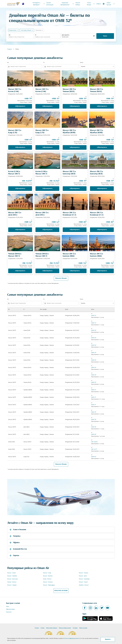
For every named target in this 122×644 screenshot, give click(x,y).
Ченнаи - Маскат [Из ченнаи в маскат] (12, 582)
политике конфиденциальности (71, 638)
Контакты (9, 612)
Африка (14, 543)
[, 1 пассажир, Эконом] (26, 30)
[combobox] (21, 37)
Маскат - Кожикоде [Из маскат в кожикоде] (84, 579)
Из (10, 35)
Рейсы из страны (83, 628)
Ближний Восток (18, 549)
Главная (9, 49)
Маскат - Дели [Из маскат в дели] (83, 576)
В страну (37, 628)
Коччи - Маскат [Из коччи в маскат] (47, 579)
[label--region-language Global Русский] (109, 4)
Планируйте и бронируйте (39, 4)
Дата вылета (66, 35)
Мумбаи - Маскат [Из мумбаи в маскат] (84, 585)
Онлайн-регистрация (50, 4)
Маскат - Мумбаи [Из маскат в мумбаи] (12, 576)
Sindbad (98, 4)
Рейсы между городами (52, 628)
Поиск (105, 36)
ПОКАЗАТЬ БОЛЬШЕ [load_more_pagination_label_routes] (61, 591)
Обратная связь (10, 609)
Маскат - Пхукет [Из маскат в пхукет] (83, 582)
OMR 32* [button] (64, 21)
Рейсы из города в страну (65, 628)
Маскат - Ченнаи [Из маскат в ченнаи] (83, 573)
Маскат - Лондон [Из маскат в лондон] (12, 585)
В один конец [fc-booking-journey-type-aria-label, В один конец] (12, 30)
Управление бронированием (68, 4)
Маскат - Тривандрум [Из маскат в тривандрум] (49, 585)
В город (43, 628)
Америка (15, 536)
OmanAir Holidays (78, 4)
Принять (108, 639)
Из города (75, 628)
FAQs (7, 607)
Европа (14, 556)
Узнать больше (91, 4)
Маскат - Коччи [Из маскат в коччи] (11, 573)
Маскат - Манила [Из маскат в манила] (48, 582)
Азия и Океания (17, 530)
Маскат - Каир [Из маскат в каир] (47, 573)
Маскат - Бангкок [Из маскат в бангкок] (48, 576)
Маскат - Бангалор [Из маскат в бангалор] (12, 579)
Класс (82, 63)
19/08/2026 (65, 37)
